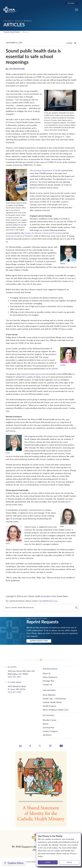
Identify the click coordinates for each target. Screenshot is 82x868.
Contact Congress (50, 731)
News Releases (49, 695)
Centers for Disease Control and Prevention (43, 233)
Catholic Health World (12, 32)
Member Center (50, 720)
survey (64, 385)
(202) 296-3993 (14, 677)
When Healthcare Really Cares (56, 710)
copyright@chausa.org (48, 601)
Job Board (47, 735)
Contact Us (47, 685)
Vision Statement (50, 677)
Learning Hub (48, 727)
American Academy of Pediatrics (20, 236)
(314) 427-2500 (14, 692)
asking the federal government (34, 374)
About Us (47, 673)
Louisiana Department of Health (47, 170)
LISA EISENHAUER (17, 69)
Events (46, 724)
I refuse (69, 862)
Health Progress (50, 706)
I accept (48, 862)
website (55, 369)
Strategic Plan (49, 681)
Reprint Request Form (39, 641)
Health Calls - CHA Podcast (54, 699)
